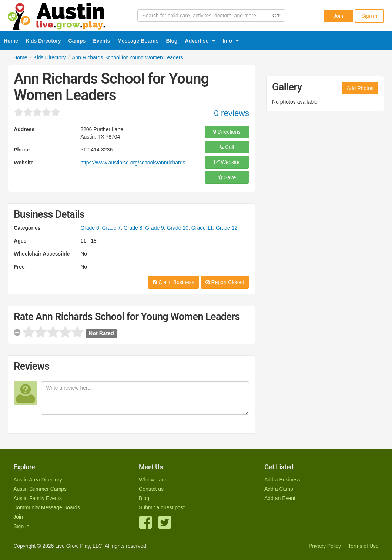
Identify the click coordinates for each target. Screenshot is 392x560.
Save (227, 177)
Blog (172, 41)
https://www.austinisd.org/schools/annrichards (133, 163)
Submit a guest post (162, 507)
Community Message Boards (47, 507)
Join (338, 16)
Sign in (369, 16)
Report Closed (225, 282)
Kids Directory (43, 41)
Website (227, 162)
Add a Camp (279, 489)
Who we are (153, 480)
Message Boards (138, 41)
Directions (227, 132)
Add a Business (282, 480)
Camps (77, 41)
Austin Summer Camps (40, 489)
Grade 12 (227, 228)
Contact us (151, 489)
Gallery (287, 87)
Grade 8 (133, 228)
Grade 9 (155, 228)
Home (11, 41)
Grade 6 (90, 228)
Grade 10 (178, 228)
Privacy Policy (325, 546)
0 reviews (232, 113)
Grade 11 (202, 228)
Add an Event (280, 498)
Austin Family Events (38, 498)
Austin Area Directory (38, 480)
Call (227, 147)
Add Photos (360, 88)
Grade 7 (112, 228)
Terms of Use (363, 546)
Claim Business (173, 282)
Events (101, 41)
